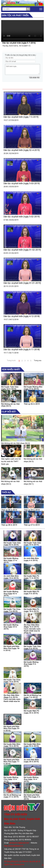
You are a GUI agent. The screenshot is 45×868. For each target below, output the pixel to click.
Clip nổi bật (9, 412)
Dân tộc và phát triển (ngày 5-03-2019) (22, 183)
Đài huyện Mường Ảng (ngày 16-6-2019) (31, 779)
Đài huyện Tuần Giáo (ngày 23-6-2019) (10, 388)
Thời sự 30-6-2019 (9, 510)
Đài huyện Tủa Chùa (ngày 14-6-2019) (12, 681)
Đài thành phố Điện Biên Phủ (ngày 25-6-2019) (12, 728)
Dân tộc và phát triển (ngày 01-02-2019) (22, 250)
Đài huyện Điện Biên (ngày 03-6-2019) (32, 745)
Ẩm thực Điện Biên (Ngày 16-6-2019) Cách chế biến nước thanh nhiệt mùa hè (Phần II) (32, 629)
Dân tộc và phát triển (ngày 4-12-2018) (22, 316)
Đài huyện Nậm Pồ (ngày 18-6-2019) (31, 610)
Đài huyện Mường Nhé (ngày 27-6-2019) (33, 388)
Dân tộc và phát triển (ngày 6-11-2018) (22, 349)
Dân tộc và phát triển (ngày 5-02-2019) (22, 217)
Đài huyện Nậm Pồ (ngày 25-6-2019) (31, 712)
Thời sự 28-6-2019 (9, 525)
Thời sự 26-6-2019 (32, 404)
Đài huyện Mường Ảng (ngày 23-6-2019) (11, 627)
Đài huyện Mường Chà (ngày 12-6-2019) (11, 779)
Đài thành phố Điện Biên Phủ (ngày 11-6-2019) (12, 762)
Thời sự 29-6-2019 (32, 510)
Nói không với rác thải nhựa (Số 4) (16, 443)
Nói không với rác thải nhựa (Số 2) (10, 405)
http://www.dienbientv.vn (14, 846)
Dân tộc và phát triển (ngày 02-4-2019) (22, 150)
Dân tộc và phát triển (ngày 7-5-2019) (21, 117)
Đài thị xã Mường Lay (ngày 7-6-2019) (33, 696)
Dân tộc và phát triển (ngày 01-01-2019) (22, 283)
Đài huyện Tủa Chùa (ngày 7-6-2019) (12, 610)
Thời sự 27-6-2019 (32, 525)
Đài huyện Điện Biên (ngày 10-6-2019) (12, 745)
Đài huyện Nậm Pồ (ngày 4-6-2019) (31, 593)
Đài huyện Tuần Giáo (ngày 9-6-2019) (32, 647)
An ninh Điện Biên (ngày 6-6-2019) (31, 559)
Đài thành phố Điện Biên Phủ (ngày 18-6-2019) (12, 648)
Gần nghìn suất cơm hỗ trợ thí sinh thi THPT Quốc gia (11, 461)
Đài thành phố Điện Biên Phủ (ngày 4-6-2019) (32, 797)
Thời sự (6, 492)
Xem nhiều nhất (11, 369)
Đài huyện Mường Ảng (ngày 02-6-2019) (11, 594)
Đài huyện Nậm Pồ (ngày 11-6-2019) (31, 577)
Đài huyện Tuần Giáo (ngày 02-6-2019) (12, 544)
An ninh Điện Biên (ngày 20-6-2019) (31, 761)
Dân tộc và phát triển (15, 15)
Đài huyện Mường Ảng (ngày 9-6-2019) (31, 664)
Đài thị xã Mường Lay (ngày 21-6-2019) (12, 796)
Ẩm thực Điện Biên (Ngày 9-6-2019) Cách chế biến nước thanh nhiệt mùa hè (12, 698)
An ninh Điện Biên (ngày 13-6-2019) (11, 577)
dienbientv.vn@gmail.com (19, 843)
